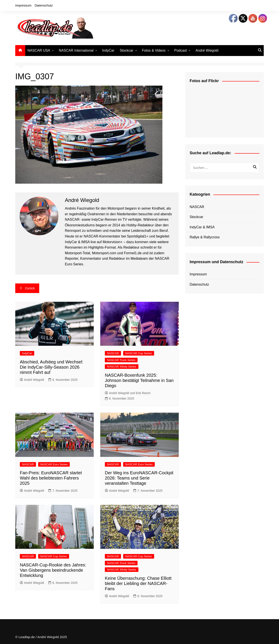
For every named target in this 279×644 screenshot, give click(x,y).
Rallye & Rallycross (205, 237)
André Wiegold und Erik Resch (128, 393)
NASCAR (113, 353)
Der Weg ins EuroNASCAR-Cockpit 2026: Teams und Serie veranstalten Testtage (139, 478)
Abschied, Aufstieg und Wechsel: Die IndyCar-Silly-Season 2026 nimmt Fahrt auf (52, 367)
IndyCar (108, 50)
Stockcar (126, 50)
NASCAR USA (39, 50)
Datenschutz (44, 5)
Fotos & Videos (154, 50)
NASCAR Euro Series (54, 464)
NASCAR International (76, 50)
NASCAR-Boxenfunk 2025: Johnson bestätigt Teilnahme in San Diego (139, 380)
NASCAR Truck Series (121, 360)
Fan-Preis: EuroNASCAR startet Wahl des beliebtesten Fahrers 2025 (51, 478)
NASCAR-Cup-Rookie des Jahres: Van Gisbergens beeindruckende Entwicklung (53, 570)
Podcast (180, 50)
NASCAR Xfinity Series (122, 367)
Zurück (27, 288)
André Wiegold (207, 50)
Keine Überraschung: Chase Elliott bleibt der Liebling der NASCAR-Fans (138, 583)
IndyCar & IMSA (202, 227)
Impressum (23, 5)
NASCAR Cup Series (139, 353)
